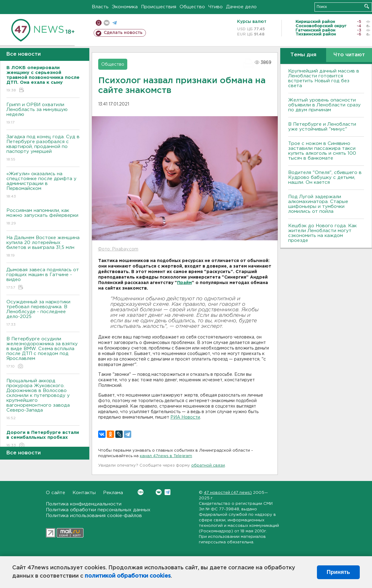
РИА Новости (185, 417)
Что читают (349, 55)
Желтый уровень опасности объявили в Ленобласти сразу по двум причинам (324, 105)
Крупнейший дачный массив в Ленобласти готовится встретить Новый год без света (324, 78)
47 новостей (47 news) (228, 493)
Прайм (184, 283)
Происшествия (159, 7)
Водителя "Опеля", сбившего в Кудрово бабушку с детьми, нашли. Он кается (325, 178)
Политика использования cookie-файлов (94, 516)
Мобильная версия (99, 23)
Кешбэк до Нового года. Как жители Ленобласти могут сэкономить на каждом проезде (322, 233)
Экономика (125, 7)
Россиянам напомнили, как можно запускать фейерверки (43, 217)
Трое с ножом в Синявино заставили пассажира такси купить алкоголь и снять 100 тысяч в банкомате (322, 151)
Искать (367, 6)
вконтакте (107, 23)
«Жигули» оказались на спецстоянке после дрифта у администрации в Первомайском (43, 185)
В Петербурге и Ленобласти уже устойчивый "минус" (322, 127)
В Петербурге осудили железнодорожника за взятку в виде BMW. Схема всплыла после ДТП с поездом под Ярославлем (43, 353)
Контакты (84, 493)
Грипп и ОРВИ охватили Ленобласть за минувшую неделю (43, 114)
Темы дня (303, 55)
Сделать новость (123, 33)
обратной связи (208, 466)
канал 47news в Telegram (166, 456)
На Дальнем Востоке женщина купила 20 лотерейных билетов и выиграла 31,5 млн (43, 247)
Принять (338, 572)
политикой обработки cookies (128, 576)
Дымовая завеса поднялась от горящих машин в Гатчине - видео (43, 279)
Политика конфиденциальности (84, 504)
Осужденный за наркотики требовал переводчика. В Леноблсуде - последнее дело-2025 (43, 314)
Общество (192, 7)
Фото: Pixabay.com (118, 249)
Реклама (113, 493)
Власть (100, 7)
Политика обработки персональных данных (98, 510)
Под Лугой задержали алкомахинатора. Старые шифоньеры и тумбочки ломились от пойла (318, 204)
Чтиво (216, 7)
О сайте (56, 493)
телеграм (115, 23)
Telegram (167, 492)
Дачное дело (241, 7)
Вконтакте (141, 492)
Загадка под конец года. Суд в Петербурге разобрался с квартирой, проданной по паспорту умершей (43, 148)
